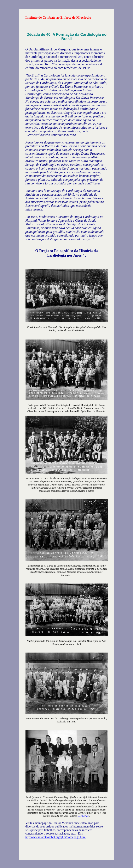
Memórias (84, 816)
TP (80, 57)
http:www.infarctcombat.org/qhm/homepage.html (56, 837)
